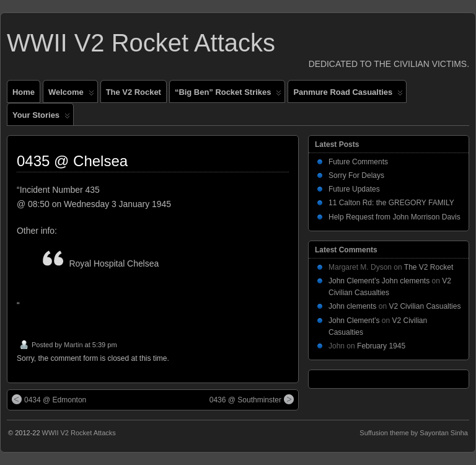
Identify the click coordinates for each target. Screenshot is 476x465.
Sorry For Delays (356, 175)
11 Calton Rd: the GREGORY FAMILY (391, 203)
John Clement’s (354, 321)
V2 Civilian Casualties (425, 306)
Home (24, 92)
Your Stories (41, 118)
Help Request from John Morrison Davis (394, 217)
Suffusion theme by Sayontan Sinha (414, 433)
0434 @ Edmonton (49, 399)
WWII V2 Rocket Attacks (141, 43)
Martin (73, 345)
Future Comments (358, 162)
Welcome (71, 95)
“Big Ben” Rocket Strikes (228, 95)
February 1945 (381, 346)
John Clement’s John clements (379, 281)
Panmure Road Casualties (348, 95)
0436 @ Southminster (252, 399)
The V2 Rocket (134, 92)
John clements (352, 306)
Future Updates (354, 189)
